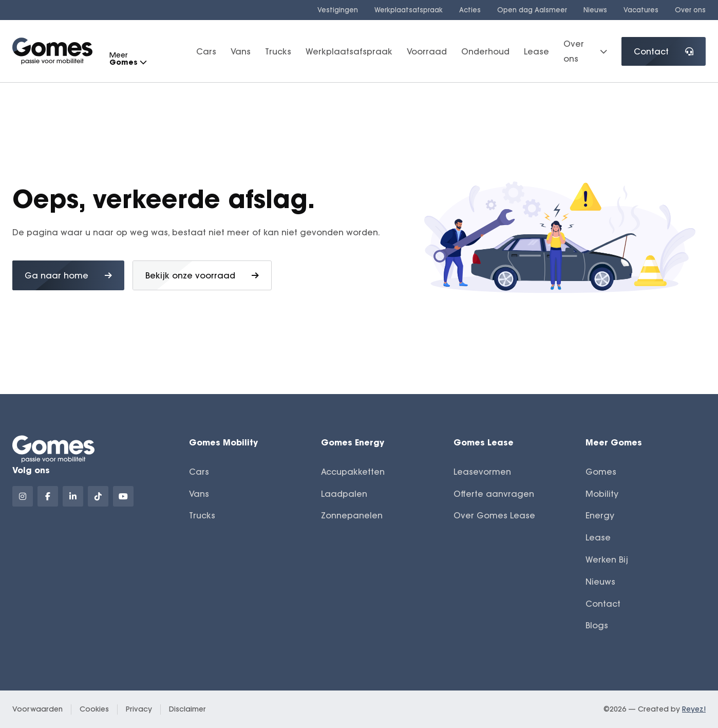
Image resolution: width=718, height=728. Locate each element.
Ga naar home (68, 275)
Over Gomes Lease (494, 515)
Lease (536, 51)
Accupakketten (353, 472)
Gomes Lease (484, 442)
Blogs (597, 625)
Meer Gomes (614, 442)
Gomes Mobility (223, 442)
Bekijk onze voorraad (202, 275)
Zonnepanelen (352, 515)
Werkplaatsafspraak (409, 10)
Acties (470, 10)
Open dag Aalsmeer (532, 10)
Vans (241, 51)
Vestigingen (338, 10)
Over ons (690, 10)
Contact (664, 51)
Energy (600, 515)
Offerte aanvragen (494, 494)
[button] (143, 62)
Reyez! (694, 709)
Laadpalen (344, 494)
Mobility (602, 494)
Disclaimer (187, 709)
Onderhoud (485, 51)
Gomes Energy (353, 442)
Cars (206, 51)
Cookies (94, 709)
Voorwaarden (37, 709)
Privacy (139, 709)
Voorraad (427, 51)
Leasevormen (482, 472)
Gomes (601, 472)
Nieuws (595, 10)
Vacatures (641, 10)
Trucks (278, 51)
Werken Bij (607, 559)
